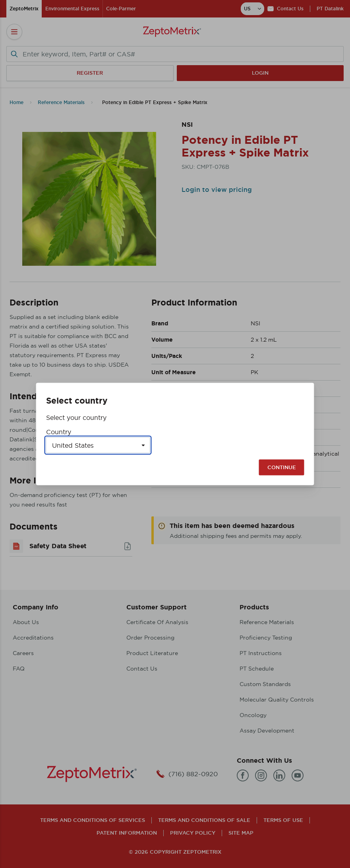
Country (59, 432)
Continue (282, 467)
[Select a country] (98, 445)
